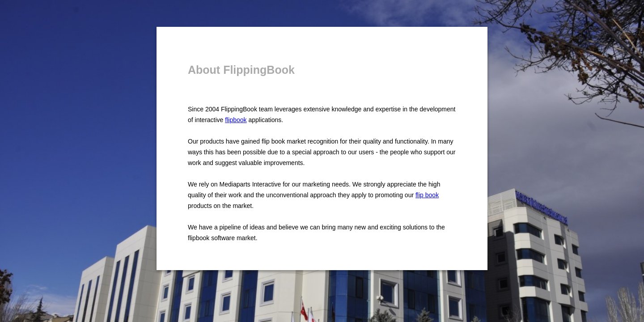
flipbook (236, 120)
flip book (427, 195)
